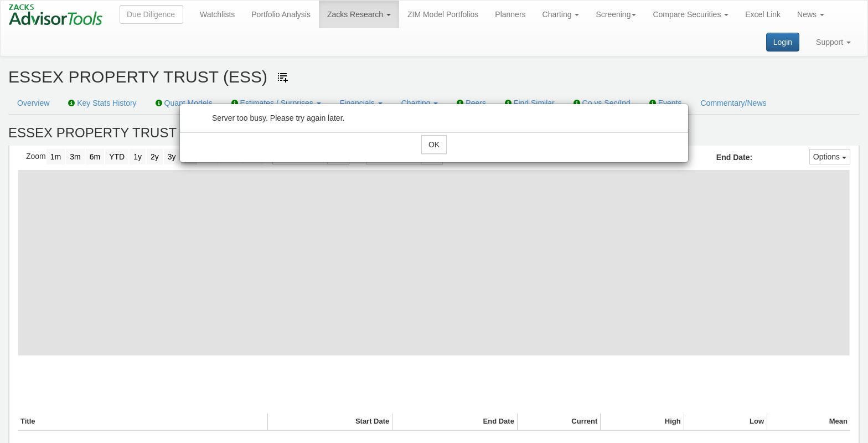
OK (434, 145)
